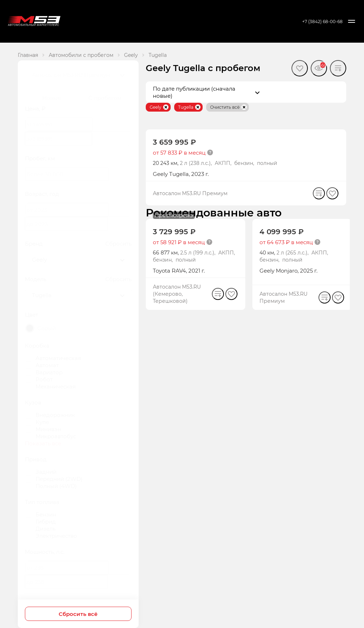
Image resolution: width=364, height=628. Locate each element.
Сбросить (118, 243)
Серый (47, 328)
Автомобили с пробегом (81, 55)
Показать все (43, 443)
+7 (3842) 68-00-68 (322, 21)
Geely (131, 55)
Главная (28, 55)
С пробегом (105, 98)
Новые (52, 98)
